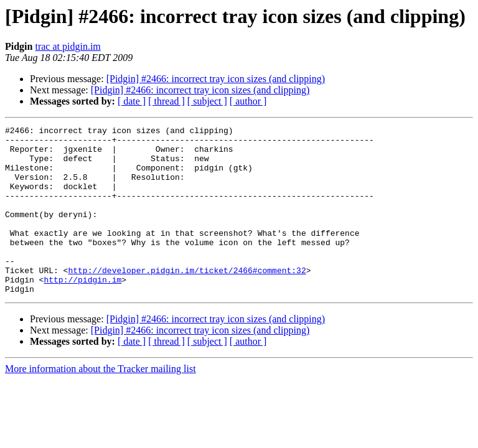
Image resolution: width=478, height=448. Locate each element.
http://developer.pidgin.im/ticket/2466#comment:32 (187, 300)
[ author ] (248, 101)
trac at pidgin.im (68, 46)
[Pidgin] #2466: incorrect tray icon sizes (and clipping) (216, 79)
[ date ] (132, 101)
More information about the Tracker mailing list (101, 402)
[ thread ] (166, 101)
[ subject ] (207, 101)
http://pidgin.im (82, 311)
